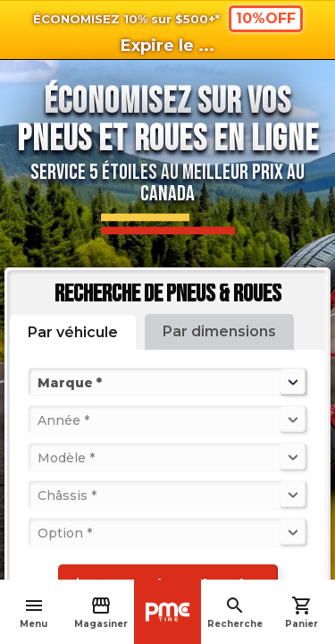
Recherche (235, 612)
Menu (33, 612)
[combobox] (39, 382)
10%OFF (266, 18)
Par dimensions (219, 331)
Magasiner (101, 612)
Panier (301, 612)
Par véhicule (73, 332)
